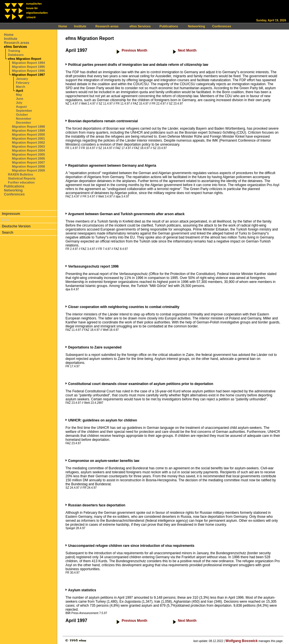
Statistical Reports (22, 178)
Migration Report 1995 (28, 67)
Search (8, 233)
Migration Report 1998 (28, 127)
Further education (21, 182)
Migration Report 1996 (28, 71)
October (22, 115)
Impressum (11, 214)
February (23, 83)
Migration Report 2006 (28, 158)
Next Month (187, 50)
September (24, 111)
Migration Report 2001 (28, 138)
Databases (16, 55)
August (21, 107)
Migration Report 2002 (28, 142)
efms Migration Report (25, 59)
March (21, 87)
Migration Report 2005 (28, 154)
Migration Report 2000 (28, 134)
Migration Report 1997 (28, 75)
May (19, 95)
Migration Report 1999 (28, 131)
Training (14, 51)
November (24, 119)
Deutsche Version (16, 226)
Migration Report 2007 (28, 162)
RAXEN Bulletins (21, 174)
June (20, 99)
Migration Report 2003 (28, 146)
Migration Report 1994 (28, 63)
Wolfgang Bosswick (242, 641)
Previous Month (134, 50)
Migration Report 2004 (28, 150)
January (22, 79)
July (19, 103)
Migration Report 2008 (28, 166)
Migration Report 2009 (28, 170)
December (23, 123)
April (20, 91)
